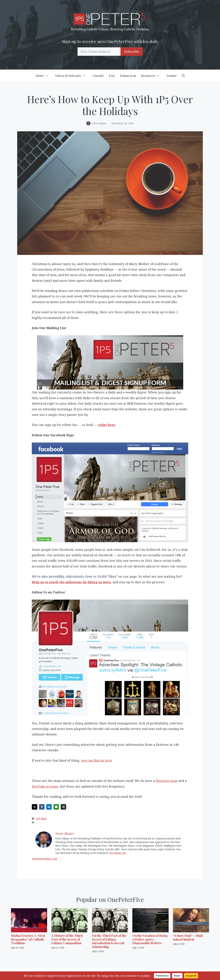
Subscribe (132, 51)
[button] (183, 76)
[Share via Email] (56, 807)
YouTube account (45, 786)
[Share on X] (35, 807)
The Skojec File (117, 853)
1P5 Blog (41, 818)
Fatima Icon (128, 76)
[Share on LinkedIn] (49, 807)
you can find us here (97, 760)
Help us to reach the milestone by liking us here (71, 582)
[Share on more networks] (63, 807)
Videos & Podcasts (72, 76)
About (44, 76)
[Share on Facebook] (42, 807)
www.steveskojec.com (45, 859)
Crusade (98, 76)
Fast (112, 76)
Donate (172, 76)
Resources (153, 76)
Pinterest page (167, 781)
